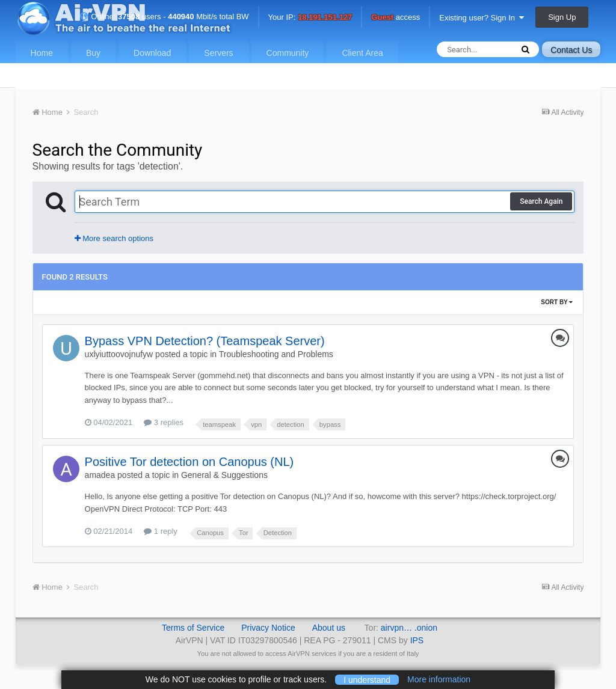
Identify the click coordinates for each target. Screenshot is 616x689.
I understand (367, 679)
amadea (100, 475)
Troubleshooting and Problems (276, 354)
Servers (218, 53)
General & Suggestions (224, 475)
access (396, 18)
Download (152, 53)
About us (329, 628)
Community (288, 53)
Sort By (557, 302)
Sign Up (562, 17)
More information (439, 679)
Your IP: (310, 18)
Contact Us (571, 50)
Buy (93, 53)
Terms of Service (193, 628)
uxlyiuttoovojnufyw (119, 354)
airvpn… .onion (409, 628)
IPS (417, 640)
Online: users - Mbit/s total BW (164, 17)
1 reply (161, 531)
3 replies (164, 422)
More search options (114, 238)
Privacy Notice (268, 628)
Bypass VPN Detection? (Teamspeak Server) (205, 341)
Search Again (541, 201)
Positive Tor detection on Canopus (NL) (189, 462)
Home (42, 53)
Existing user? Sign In (482, 18)
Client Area (362, 53)
